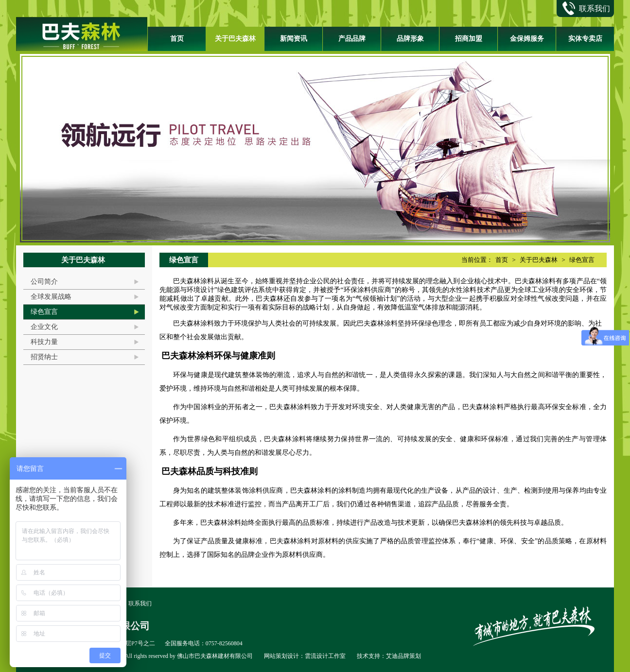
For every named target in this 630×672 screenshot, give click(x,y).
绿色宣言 (44, 312)
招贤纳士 (44, 357)
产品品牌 (352, 39)
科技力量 (44, 342)
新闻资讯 (294, 39)
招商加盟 (469, 39)
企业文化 (44, 327)
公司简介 (44, 282)
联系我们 (140, 603)
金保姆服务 (527, 39)
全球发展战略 (51, 297)
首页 (177, 39)
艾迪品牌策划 (403, 656)
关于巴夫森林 (235, 39)
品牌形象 (410, 39)
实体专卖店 (585, 39)
